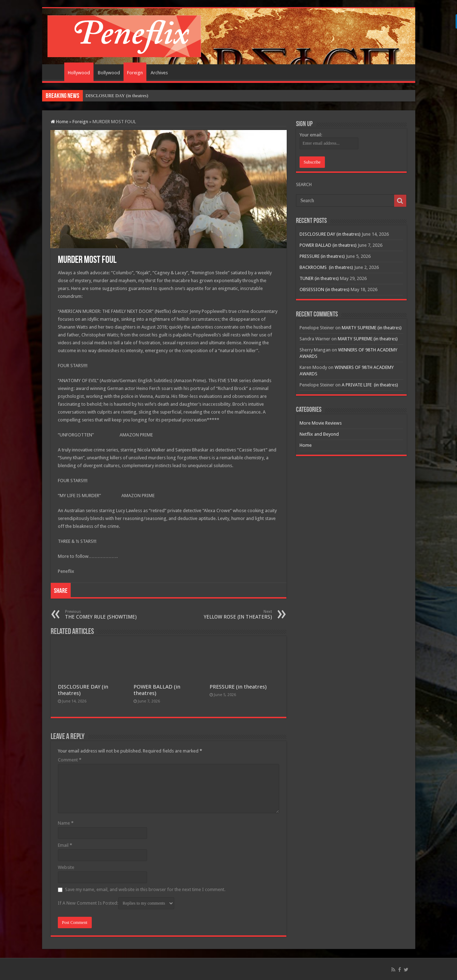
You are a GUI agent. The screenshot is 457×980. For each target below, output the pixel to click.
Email (65, 845)
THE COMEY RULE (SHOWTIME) (102, 614)
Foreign (135, 73)
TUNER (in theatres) (319, 278)
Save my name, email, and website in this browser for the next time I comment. (145, 889)
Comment (70, 760)
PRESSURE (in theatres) (238, 687)
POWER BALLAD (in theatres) (328, 245)
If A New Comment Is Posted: (116, 903)
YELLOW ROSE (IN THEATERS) (235, 614)
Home (55, 72)
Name (66, 823)
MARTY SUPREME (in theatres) (372, 328)
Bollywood (109, 73)
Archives (159, 73)
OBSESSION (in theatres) (325, 289)
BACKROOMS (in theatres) (326, 267)
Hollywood (79, 73)
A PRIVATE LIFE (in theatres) (370, 385)
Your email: (311, 135)
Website (66, 867)
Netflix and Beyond (319, 434)
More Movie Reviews (321, 423)
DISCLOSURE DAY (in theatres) (117, 96)
